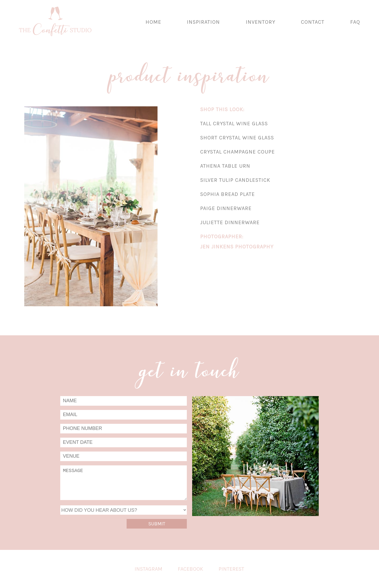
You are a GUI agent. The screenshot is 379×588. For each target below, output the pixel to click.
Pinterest (231, 569)
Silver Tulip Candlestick (235, 180)
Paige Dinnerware (226, 208)
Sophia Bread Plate (227, 194)
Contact (313, 22)
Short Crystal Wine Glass (237, 138)
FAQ (355, 22)
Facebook (190, 569)
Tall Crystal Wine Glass (234, 124)
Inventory (261, 22)
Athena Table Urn (225, 166)
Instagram (148, 569)
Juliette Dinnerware (230, 222)
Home (153, 22)
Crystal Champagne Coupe (237, 152)
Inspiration (203, 22)
